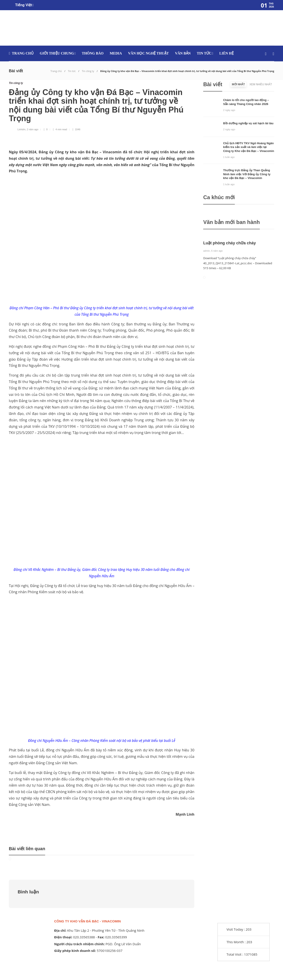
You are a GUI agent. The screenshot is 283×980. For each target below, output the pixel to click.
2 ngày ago (229, 110)
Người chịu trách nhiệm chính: (79, 944)
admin (207, 251)
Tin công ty (88, 71)
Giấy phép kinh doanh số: (75, 951)
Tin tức (204, 53)
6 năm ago (217, 251)
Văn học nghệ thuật (148, 53)
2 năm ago (33, 129)
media (116, 53)
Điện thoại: (63, 937)
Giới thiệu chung (57, 53)
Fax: (101, 937)
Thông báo (93, 53)
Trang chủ (23, 53)
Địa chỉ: (60, 930)
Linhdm (21, 129)
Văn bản (183, 53)
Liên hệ (227, 53)
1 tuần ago (229, 157)
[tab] (238, 84)
